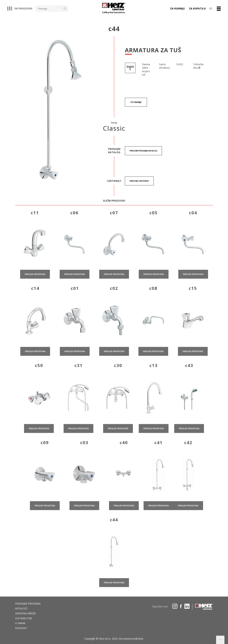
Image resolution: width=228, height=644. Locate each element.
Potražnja (136, 102)
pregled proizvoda (35, 280)
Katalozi (21, 608)
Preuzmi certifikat (139, 181)
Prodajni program (28, 604)
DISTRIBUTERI (24, 618)
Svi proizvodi (20, 8)
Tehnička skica (198, 66)
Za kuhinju (177, 8)
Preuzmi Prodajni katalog (143, 151)
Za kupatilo (197, 8)
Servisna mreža (25, 613)
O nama (20, 623)
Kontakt (21, 628)
